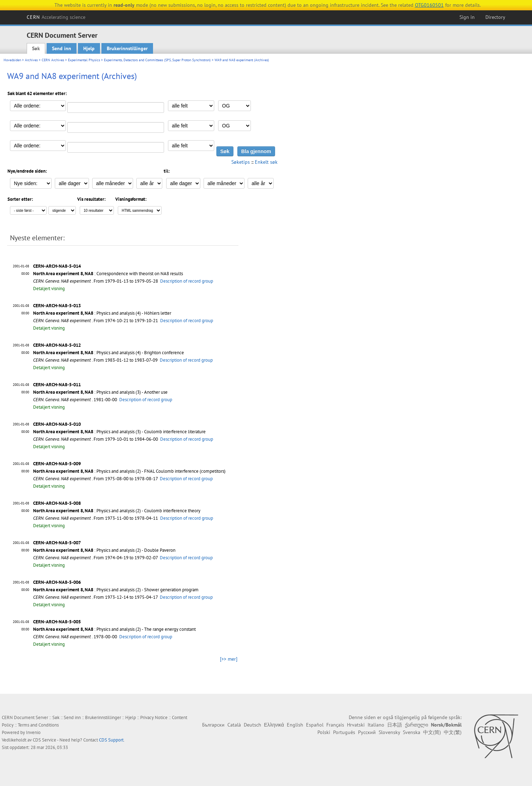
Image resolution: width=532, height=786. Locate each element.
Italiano (376, 725)
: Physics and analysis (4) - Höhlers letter (102, 313)
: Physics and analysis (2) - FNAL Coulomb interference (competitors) (129, 471)
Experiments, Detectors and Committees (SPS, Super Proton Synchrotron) (157, 60)
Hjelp (89, 48)
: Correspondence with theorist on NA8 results (108, 274)
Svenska (412, 732)
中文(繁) (453, 732)
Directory (495, 17)
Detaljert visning (49, 289)
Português (344, 732)
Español (315, 725)
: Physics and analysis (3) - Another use (100, 392)
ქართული (417, 725)
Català (234, 725)
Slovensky (389, 732)
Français (335, 725)
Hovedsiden (12, 60)
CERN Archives (53, 60)
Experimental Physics (84, 60)
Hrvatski (356, 725)
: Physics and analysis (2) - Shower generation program (116, 590)
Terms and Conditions (38, 725)
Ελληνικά (274, 725)
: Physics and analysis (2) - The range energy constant (114, 629)
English (295, 725)
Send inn (62, 48)
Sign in (467, 17)
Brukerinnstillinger (127, 48)
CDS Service (44, 740)
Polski (324, 732)
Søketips (241, 162)
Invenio (33, 732)
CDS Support (111, 740)
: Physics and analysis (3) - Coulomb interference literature (119, 432)
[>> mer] (229, 659)
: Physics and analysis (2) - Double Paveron (104, 550)
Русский (367, 732)
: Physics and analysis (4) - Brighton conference (109, 353)
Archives (31, 60)
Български (213, 725)
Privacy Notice (154, 717)
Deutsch (252, 725)
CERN (56, 17)
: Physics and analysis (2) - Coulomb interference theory (117, 511)
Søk (36, 48)
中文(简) (432, 732)
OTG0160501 (429, 5)
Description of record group (187, 281)
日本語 (395, 725)
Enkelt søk (266, 162)
